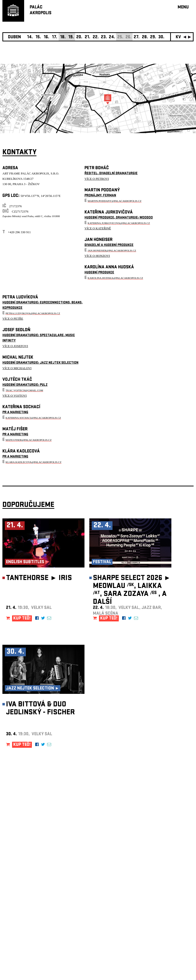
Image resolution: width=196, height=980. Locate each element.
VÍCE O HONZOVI (97, 256)
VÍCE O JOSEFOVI (15, 346)
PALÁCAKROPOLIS (41, 10)
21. (87, 37)
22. (96, 37)
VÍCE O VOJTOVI (15, 396)
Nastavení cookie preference (22, 915)
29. (153, 37)
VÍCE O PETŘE (13, 319)
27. (137, 37)
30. (161, 37)
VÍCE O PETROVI (97, 179)
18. (63, 37)
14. (30, 37)
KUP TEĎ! (22, 619)
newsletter (162, 859)
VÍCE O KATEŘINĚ (98, 228)
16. (46, 37)
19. (71, 37)
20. (79, 37)
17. (55, 37)
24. (112, 37)
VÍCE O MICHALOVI (17, 368)
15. (38, 37)
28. (145, 37)
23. (104, 37)
